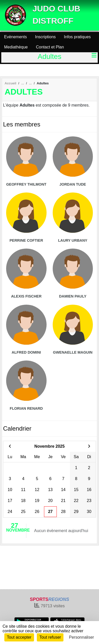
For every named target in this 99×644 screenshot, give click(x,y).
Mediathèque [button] (16, 47)
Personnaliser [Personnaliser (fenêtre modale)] (82, 637)
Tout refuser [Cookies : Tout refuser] (50, 637)
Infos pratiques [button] (77, 37)
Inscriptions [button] (45, 37)
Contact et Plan (50, 47)
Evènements (15, 37)
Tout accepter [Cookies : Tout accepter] (19, 637)
